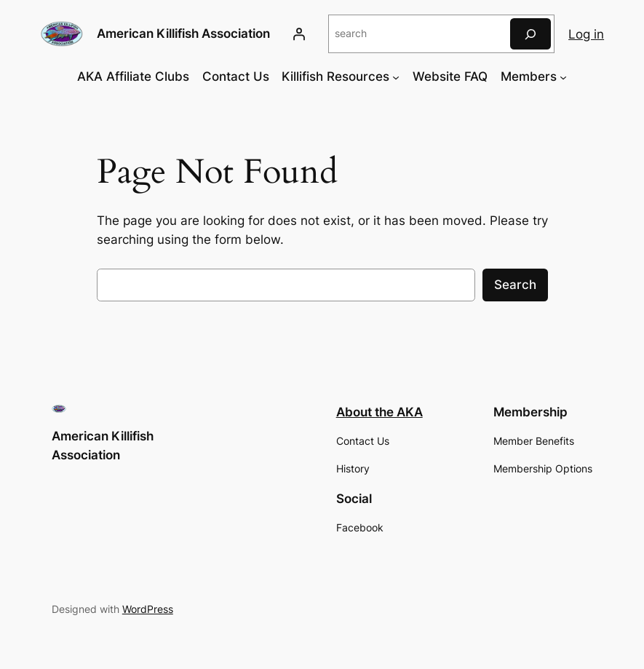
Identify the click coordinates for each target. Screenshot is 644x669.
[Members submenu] (563, 76)
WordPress (148, 609)
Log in (586, 34)
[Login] (299, 34)
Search (515, 285)
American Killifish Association (183, 33)
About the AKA (379, 412)
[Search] (530, 34)
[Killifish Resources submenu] (396, 76)
